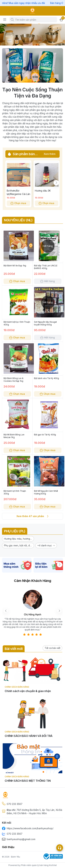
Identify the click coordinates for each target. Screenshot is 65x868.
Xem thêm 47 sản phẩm (32, 516)
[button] (18, 539)
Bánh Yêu (15, 857)
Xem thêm (50, 154)
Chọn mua (18, 203)
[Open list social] (60, 848)
